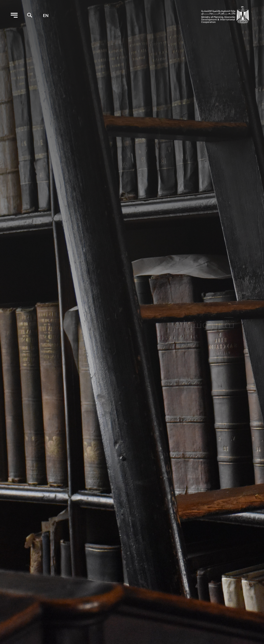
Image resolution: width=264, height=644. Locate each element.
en (46, 15)
